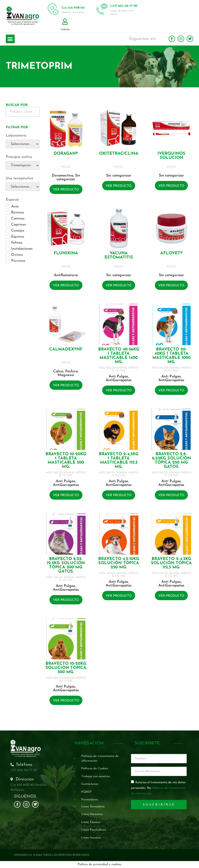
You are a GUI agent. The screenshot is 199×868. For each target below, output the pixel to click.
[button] (10, 39)
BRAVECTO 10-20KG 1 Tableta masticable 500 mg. (66, 460)
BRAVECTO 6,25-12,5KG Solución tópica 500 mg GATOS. (66, 565)
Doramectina (62, 176)
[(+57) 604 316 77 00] (102, 9)
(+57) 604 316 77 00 (124, 6)
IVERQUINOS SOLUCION (171, 156)
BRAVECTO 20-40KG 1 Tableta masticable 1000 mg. (171, 356)
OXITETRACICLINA (119, 154)
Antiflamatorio (66, 275)
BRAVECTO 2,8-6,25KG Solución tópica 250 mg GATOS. (171, 460)
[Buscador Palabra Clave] (23, 112)
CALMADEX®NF (66, 349)
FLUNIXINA (66, 253)
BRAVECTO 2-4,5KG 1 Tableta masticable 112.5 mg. (119, 460)
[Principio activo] (23, 165)
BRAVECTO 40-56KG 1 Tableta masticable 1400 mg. (119, 356)
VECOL (66, 167)
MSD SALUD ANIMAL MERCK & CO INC (119, 369)
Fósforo (72, 371)
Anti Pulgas (118, 377)
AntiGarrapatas (119, 380)
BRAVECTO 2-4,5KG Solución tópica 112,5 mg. (171, 563)
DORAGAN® (66, 154)
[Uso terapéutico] (23, 187)
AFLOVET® (171, 253)
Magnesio (66, 375)
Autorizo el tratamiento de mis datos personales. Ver (158, 788)
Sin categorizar (68, 177)
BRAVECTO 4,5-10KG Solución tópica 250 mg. (119, 563)
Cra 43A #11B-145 (73, 8)
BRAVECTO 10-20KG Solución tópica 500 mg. (66, 668)
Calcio (58, 371)
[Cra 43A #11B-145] (53, 9)
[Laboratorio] (23, 144)
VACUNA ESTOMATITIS (119, 255)
